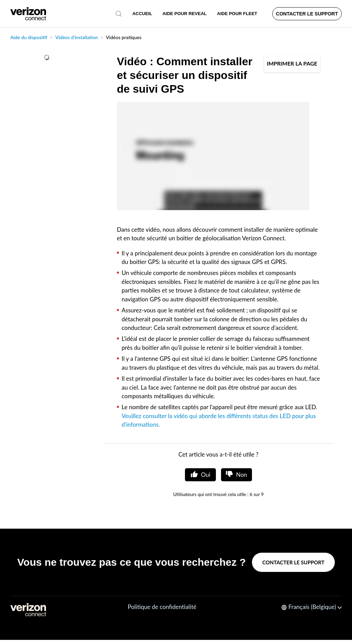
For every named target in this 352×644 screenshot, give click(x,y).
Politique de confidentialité (162, 607)
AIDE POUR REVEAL (185, 14)
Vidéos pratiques (124, 37)
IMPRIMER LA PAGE (292, 63)
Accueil (142, 14)
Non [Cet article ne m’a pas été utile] (242, 475)
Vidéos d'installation (77, 37)
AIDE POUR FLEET (237, 14)
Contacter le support (307, 14)
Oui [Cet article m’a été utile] (206, 475)
